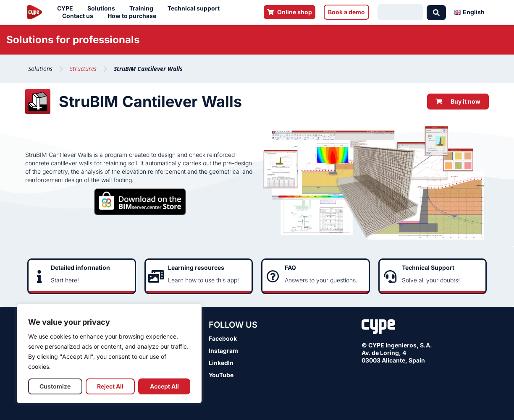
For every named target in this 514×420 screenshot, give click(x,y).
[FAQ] (273, 277)
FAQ (290, 267)
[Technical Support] (390, 277)
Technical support (196, 8)
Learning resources (196, 267)
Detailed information (80, 267)
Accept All (164, 386)
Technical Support (428, 267)
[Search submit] (436, 12)
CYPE (67, 8)
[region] (109, 353)
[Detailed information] (39, 277)
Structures (83, 69)
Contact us (80, 16)
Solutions (103, 8)
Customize (55, 386)
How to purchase (134, 16)
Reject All (110, 386)
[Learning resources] (156, 277)
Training (143, 8)
